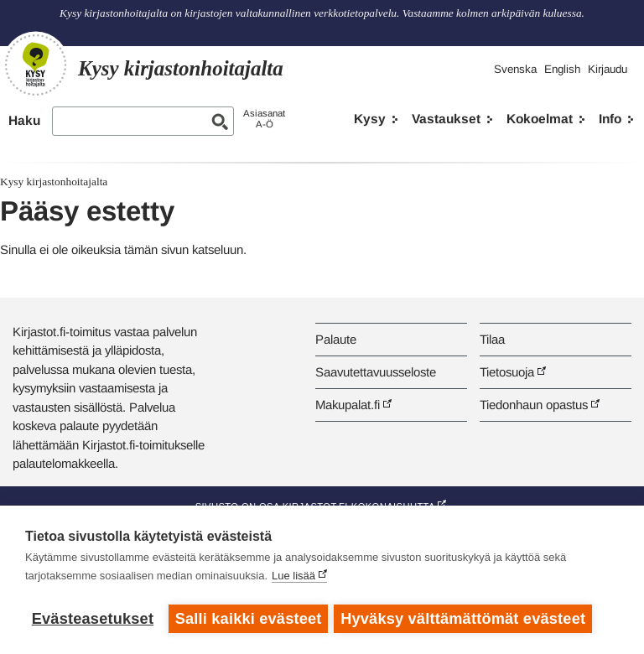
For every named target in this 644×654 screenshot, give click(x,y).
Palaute (336, 339)
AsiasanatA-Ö (264, 119)
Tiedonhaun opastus (534, 405)
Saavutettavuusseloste (376, 372)
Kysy (370, 119)
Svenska (515, 69)
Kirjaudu (608, 69)
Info (610, 119)
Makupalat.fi (348, 405)
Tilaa (492, 339)
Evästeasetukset (93, 619)
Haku (24, 120)
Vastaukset (446, 119)
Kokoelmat (540, 119)
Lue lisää (293, 578)
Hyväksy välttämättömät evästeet (465, 619)
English (562, 69)
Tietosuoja (507, 372)
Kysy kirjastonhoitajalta (54, 182)
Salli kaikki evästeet (249, 619)
